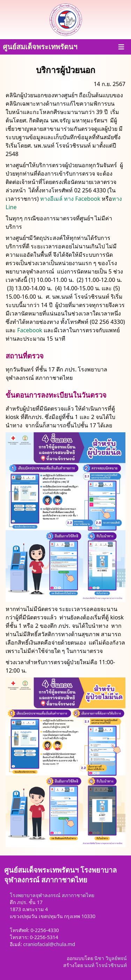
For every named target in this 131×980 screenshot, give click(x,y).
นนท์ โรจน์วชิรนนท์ (105, 965)
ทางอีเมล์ (51, 199)
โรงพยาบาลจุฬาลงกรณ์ (35, 895)
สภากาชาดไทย (78, 895)
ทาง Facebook (82, 199)
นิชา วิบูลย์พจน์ (111, 958)
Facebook (30, 330)
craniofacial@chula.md (49, 944)
